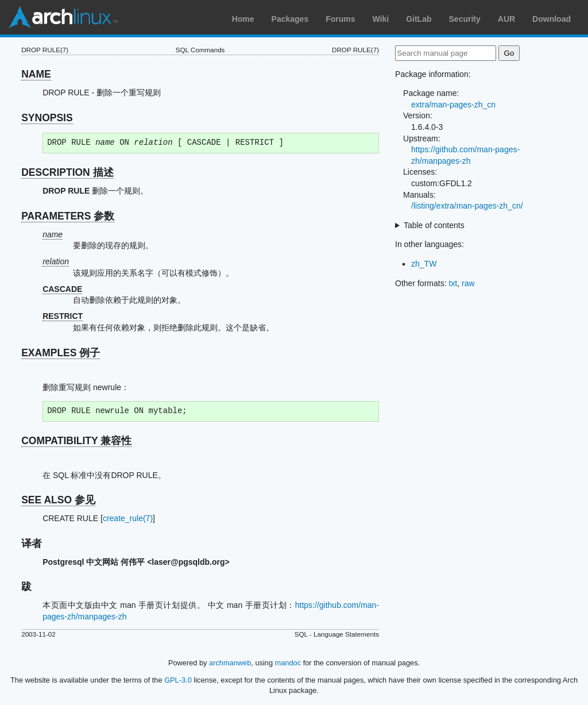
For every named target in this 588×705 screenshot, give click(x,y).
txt (453, 283)
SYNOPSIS (47, 118)
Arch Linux (63, 17)
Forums (340, 19)
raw (468, 283)
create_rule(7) (128, 518)
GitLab (419, 19)
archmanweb (230, 663)
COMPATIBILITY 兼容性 (76, 441)
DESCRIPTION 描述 (67, 172)
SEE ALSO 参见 (58, 500)
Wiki (381, 19)
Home (243, 19)
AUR (506, 19)
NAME (36, 74)
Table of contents (434, 225)
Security (465, 19)
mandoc (288, 663)
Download (552, 19)
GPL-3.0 (178, 680)
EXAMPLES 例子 (61, 353)
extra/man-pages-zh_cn (453, 105)
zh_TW (424, 264)
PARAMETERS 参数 (68, 216)
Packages (290, 19)
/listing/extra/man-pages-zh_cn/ (467, 206)
